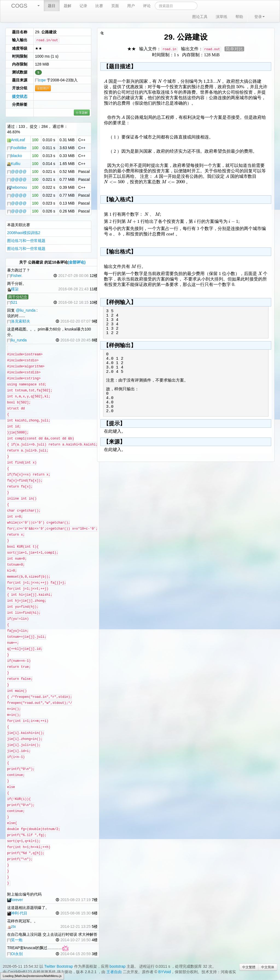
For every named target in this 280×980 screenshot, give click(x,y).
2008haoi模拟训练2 (24, 233)
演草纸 (221, 17)
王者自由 (114, 972)
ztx (11, 926)
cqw (40, 80)
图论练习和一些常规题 (26, 241)
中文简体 (268, 967)
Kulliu (14, 164)
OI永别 (15, 954)
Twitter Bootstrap (59, 966)
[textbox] (106, 81)
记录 (83, 6)
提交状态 (20, 96)
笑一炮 (15, 940)
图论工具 (200, 17)
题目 (52, 6)
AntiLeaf (16, 140)
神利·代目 (17, 913)
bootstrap (118, 966)
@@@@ (17, 172)
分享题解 (82, 113)
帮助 (239, 17)
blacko (14, 156)
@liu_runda (26, 310)
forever (15, 900)
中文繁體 (249, 967)
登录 (259, 17)
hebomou (17, 187)
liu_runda (17, 340)
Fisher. (15, 276)
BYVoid (165, 972)
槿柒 (13, 289)
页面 (115, 6)
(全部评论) (77, 262)
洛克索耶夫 (19, 321)
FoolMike (17, 148)
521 (12, 302)
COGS (19, 6)
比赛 (99, 6)
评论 (147, 6)
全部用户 (43, 88)
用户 (131, 6)
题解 (68, 6)
